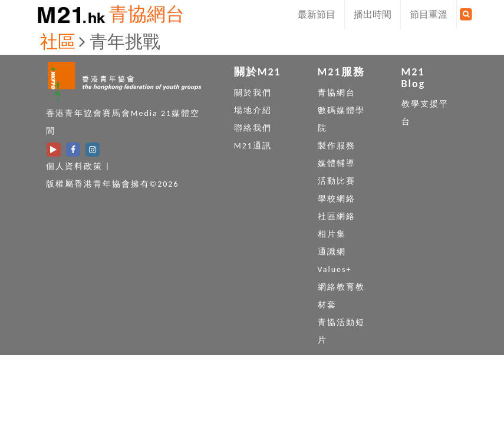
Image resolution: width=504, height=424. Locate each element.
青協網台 (147, 14)
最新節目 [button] (317, 14)
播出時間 (373, 14)
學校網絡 (337, 199)
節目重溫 (429, 14)
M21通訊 (253, 146)
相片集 (332, 234)
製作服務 (337, 146)
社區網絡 (337, 216)
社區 (58, 42)
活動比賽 (337, 181)
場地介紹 (253, 110)
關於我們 (253, 93)
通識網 (332, 252)
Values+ (335, 269)
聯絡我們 (253, 128)
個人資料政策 (74, 166)
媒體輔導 (337, 163)
